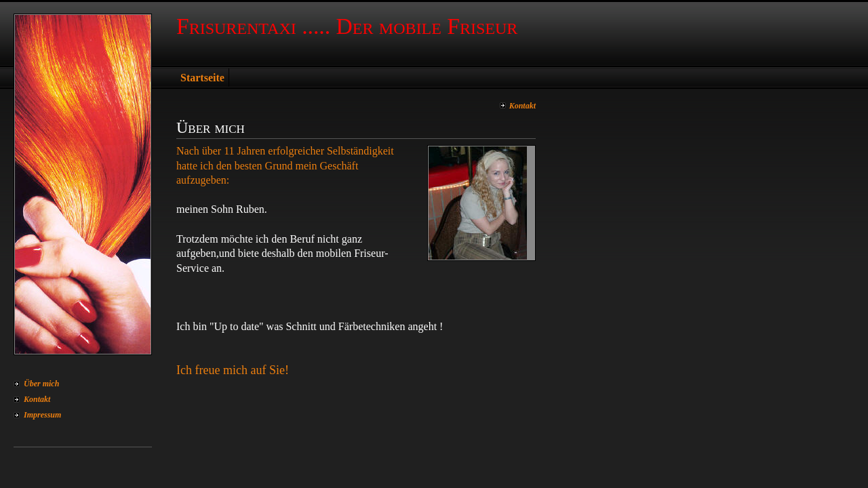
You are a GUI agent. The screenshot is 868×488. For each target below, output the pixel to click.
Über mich (41, 384)
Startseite (202, 78)
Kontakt (37, 399)
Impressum (42, 415)
